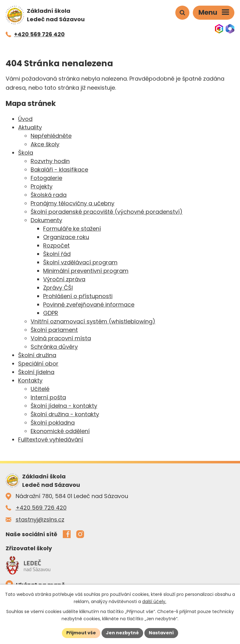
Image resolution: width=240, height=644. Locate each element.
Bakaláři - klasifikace (59, 170)
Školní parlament (54, 330)
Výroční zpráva (64, 279)
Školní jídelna (36, 372)
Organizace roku (66, 237)
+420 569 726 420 (41, 508)
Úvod (25, 119)
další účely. (154, 602)
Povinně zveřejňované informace (89, 305)
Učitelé (40, 389)
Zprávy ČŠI (58, 288)
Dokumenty (46, 220)
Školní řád (57, 254)
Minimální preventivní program (86, 271)
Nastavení (161, 633)
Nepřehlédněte (51, 136)
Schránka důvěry (54, 347)
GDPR (51, 313)
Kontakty (30, 380)
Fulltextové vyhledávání (51, 439)
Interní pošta (48, 397)
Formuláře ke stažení (72, 229)
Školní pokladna (53, 423)
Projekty (42, 186)
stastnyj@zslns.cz (40, 519)
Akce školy (45, 144)
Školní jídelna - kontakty (64, 406)
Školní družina (37, 355)
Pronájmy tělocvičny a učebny (72, 203)
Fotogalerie (46, 178)
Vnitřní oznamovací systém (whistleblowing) (93, 321)
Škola (26, 153)
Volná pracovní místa (61, 338)
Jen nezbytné (122, 633)
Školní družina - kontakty (65, 414)
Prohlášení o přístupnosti (78, 296)
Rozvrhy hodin (50, 161)
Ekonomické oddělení (60, 431)
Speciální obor (38, 364)
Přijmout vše (81, 633)
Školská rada (49, 195)
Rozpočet (56, 245)
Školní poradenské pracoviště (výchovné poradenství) (107, 212)
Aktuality (30, 127)
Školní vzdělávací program (80, 262)
